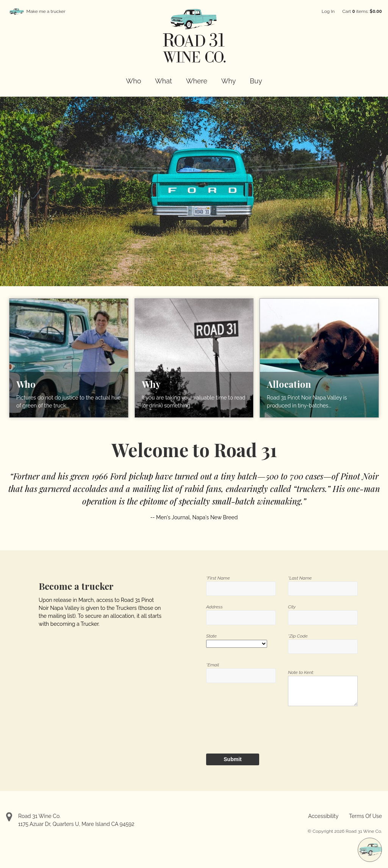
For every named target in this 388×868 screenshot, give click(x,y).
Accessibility (323, 816)
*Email (213, 665)
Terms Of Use (365, 816)
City (292, 607)
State (211, 636)
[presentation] (249, 728)
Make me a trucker (46, 11)
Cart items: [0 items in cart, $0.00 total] (362, 11)
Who (133, 81)
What (163, 81)
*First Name (218, 578)
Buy (256, 81)
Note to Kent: (301, 672)
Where (197, 81)
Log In (328, 11)
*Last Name (300, 578)
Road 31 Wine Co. (39, 816)
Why (229, 81)
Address (214, 607)
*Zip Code (298, 636)
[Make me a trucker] (370, 850)
